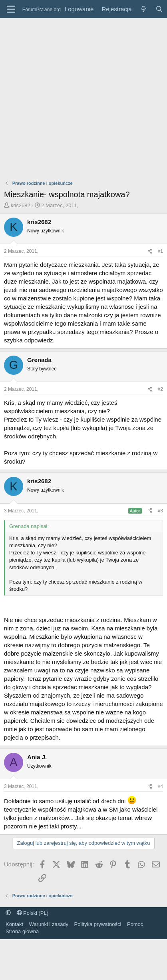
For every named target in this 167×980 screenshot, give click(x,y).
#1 (160, 251)
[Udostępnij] (150, 251)
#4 (160, 786)
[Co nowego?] (143, 9)
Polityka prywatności (98, 924)
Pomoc (135, 924)
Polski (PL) (33, 913)
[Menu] (11, 9)
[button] (8, 913)
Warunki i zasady (49, 924)
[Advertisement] (75, 97)
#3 (160, 511)
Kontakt (14, 924)
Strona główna (22, 931)
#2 (160, 389)
